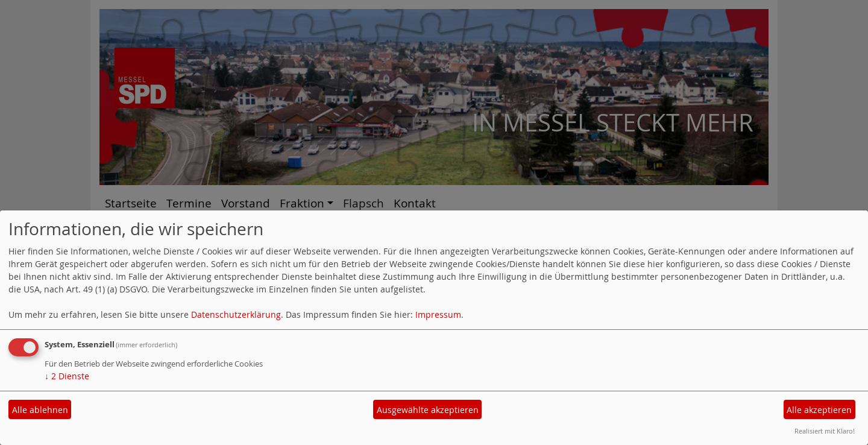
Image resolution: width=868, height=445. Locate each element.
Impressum (438, 314)
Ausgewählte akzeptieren (428, 410)
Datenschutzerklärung (236, 314)
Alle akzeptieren (819, 410)
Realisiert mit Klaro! (825, 431)
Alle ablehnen (40, 410)
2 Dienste (67, 376)
